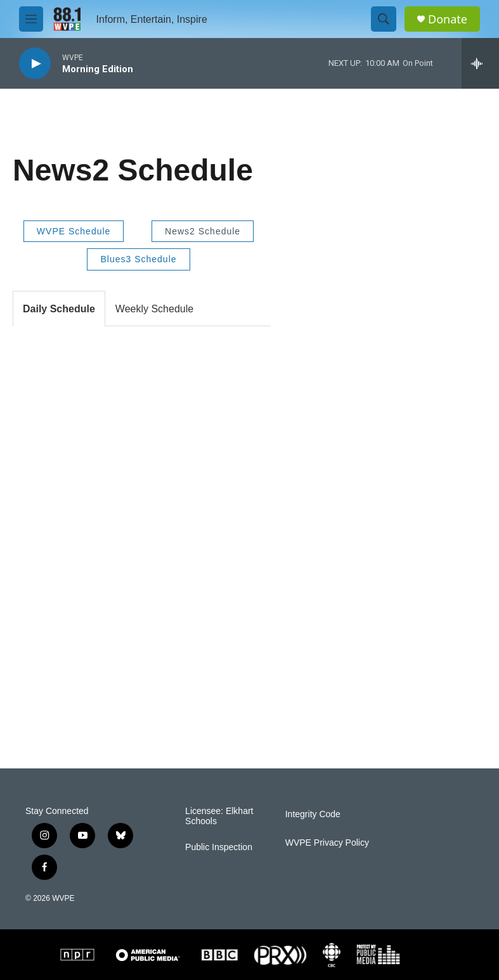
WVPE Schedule (74, 231)
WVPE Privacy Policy (327, 843)
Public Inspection (219, 847)
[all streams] (480, 63)
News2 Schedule (203, 231)
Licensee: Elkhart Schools (219, 816)
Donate (448, 19)
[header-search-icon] (384, 19)
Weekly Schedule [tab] (154, 309)
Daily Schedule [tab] (59, 309)
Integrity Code (313, 814)
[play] (35, 64)
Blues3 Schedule (138, 259)
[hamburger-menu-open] (31, 19)
